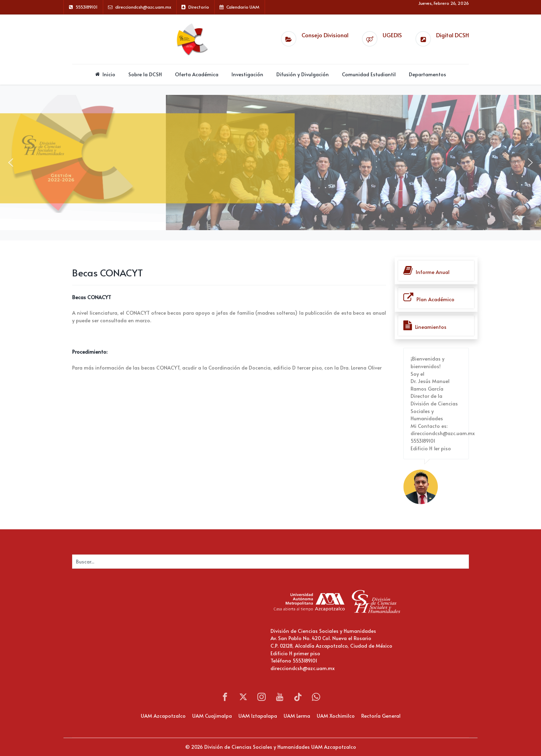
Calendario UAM (243, 7)
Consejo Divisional (325, 35)
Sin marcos (141, 629)
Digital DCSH (453, 35)
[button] (11, 163)
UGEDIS (392, 35)
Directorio (199, 7)
